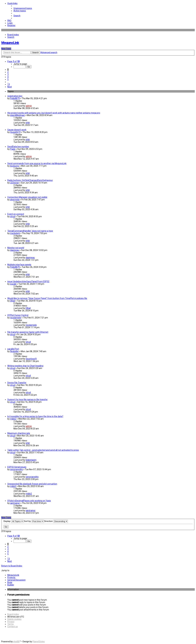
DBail (13, 301)
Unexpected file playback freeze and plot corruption (32, 484)
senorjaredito (17, 469)
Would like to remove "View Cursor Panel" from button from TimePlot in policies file (47, 298)
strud (13, 216)
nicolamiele (16, 318)
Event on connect (16, 214)
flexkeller (14, 351)
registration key (15, 96)
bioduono (15, 166)
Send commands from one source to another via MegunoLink (37, 163)
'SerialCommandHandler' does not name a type (30, 231)
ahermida (15, 200)
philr (28, 123)
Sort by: (34, 521)
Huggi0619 (15, 132)
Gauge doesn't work (17, 130)
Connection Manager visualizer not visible (27, 197)
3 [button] (8, 75)
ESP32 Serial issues (17, 467)
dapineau (15, 250)
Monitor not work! (16, 248)
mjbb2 (13, 419)
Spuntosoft (31, 359)
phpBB (16, 642)
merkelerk (15, 233)
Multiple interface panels (19, 265)
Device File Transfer (17, 383)
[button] (13, 61)
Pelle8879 (15, 98)
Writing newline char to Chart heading (25, 366)
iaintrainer (15, 503)
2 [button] (8, 72)
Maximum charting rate (19, 433)
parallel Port (13, 349)
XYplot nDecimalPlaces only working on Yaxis (29, 501)
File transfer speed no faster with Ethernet (28, 332)
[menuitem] (23, 8)
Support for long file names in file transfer (27, 399)
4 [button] (8, 77)
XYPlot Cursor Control (18, 315)
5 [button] (8, 79)
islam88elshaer (18, 115)
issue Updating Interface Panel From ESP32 (28, 281)
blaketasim (31, 460)
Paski (13, 149)
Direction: (56, 521)
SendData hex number (18, 147)
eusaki (13, 284)
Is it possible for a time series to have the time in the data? (35, 416)
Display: (13, 521)
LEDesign (15, 183)
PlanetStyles (39, 642)
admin (29, 106)
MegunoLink (10, 43)
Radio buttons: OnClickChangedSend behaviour (30, 180)
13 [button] (9, 84)
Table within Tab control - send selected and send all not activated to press (43, 450)
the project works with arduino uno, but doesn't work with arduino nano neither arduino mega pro (54, 113)
